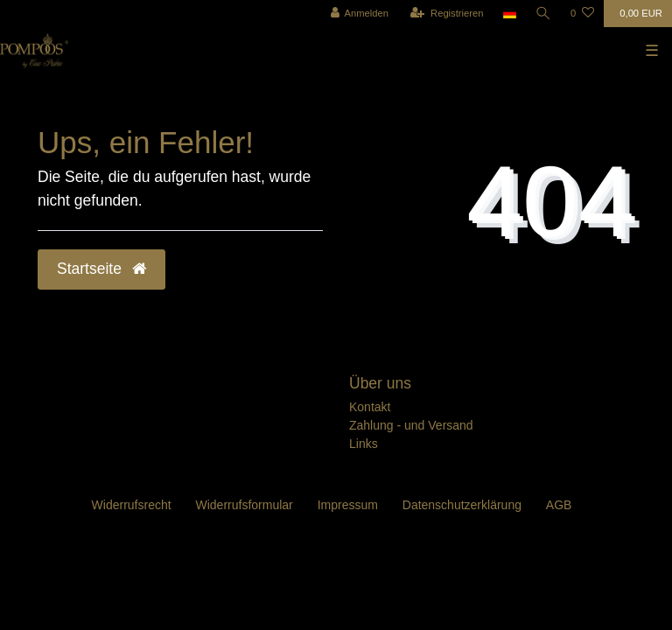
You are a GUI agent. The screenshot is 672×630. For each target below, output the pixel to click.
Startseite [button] (101, 269)
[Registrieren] (447, 14)
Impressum (348, 505)
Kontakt (370, 407)
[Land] (510, 14)
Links (364, 444)
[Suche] (543, 14)
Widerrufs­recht (132, 505)
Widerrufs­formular (245, 505)
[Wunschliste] (582, 14)
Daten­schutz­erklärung (462, 505)
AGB (559, 505)
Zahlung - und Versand (411, 425)
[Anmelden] (359, 14)
